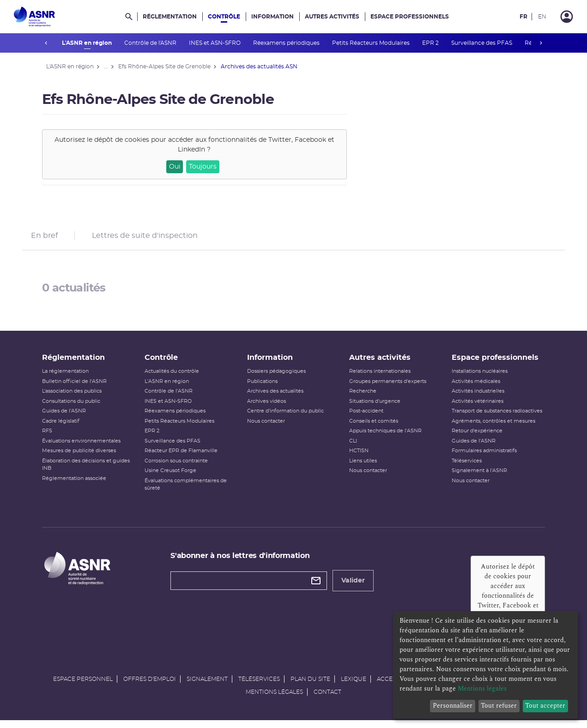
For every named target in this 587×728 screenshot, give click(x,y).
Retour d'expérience (475, 437)
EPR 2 (431, 43)
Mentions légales (274, 698)
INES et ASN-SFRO (215, 43)
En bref (44, 237)
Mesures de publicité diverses (83, 457)
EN (542, 17)
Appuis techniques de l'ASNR (385, 437)
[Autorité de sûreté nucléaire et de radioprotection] (34, 17)
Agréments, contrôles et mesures (491, 428)
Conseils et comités (373, 428)
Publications (263, 388)
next (541, 43)
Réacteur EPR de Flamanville (183, 457)
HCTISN (358, 457)
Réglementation (170, 17)
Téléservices (464, 467)
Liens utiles (363, 467)
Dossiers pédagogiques (277, 378)
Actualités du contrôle (174, 378)
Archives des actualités (276, 397)
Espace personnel (83, 686)
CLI (353, 447)
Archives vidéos (267, 408)
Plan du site (310, 686)
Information (272, 17)
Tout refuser (499, 706)
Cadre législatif (65, 428)
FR (523, 17)
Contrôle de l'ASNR (151, 43)
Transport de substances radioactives (495, 417)
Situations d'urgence (374, 408)
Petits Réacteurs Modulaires (371, 43)
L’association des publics (76, 397)
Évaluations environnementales (85, 447)
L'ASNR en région (87, 43)
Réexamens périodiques (287, 43)
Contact (327, 698)
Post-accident (366, 417)
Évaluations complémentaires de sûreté (188, 491)
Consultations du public (75, 408)
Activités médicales (474, 388)
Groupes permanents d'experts (387, 388)
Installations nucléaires (477, 378)
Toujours (207, 167)
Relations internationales (379, 378)
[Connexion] (567, 17)
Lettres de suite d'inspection (145, 237)
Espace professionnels (410, 17)
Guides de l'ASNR (68, 417)
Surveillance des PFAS (482, 43)
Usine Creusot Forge (173, 477)
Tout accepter (545, 706)
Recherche (362, 397)
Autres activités (332, 17)
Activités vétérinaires (475, 408)
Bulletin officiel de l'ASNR (79, 388)
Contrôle (224, 17)
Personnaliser (453, 706)
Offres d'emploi (150, 686)
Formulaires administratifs (482, 457)
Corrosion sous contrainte (179, 467)
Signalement (207, 686)
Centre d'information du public (286, 417)
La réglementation (70, 378)
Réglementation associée (78, 485)
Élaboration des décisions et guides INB (90, 471)
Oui (179, 167)
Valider (355, 587)
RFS (51, 437)
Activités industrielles (476, 397)
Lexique (354, 686)
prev (46, 43)
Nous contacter (266, 428)
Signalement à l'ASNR (477, 477)
